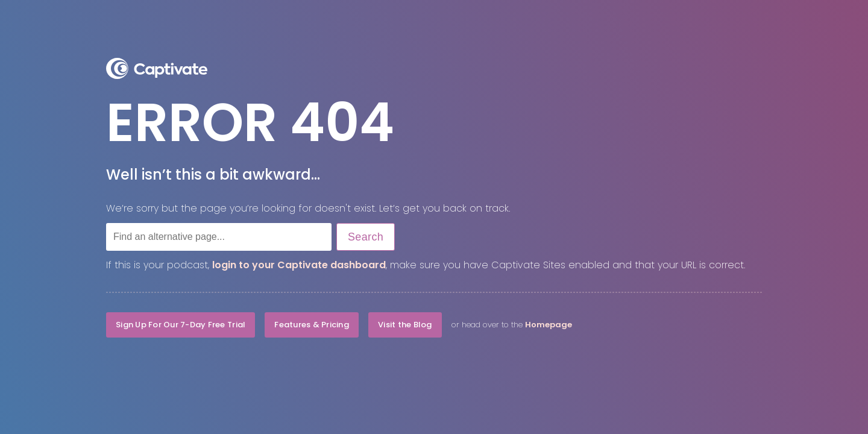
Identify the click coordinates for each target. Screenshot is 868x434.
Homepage (549, 325)
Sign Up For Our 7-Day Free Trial (181, 325)
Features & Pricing (312, 325)
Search (366, 237)
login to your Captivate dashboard (299, 265)
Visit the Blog (405, 325)
